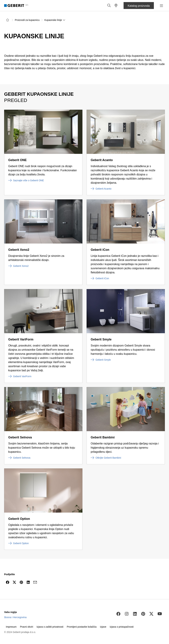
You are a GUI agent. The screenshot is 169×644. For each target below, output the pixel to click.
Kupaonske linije (55, 20)
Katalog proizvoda (139, 6)
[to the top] (159, 591)
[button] (109, 6)
